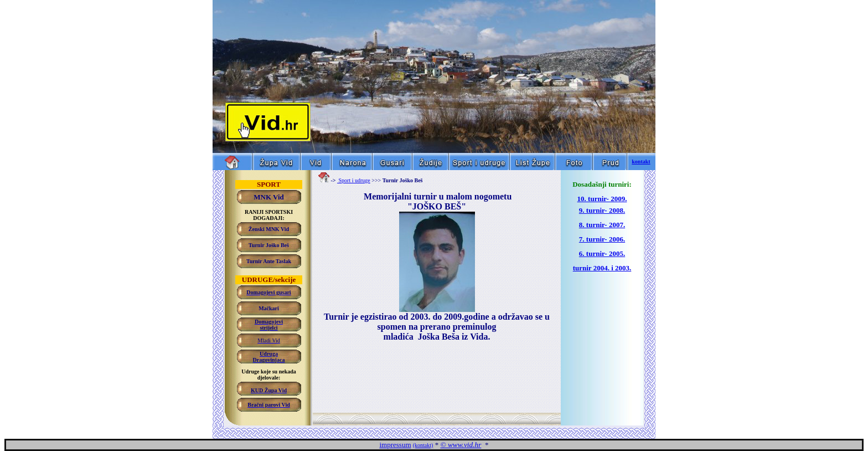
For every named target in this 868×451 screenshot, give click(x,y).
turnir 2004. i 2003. (602, 268)
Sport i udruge (354, 180)
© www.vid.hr (461, 445)
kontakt (641, 162)
